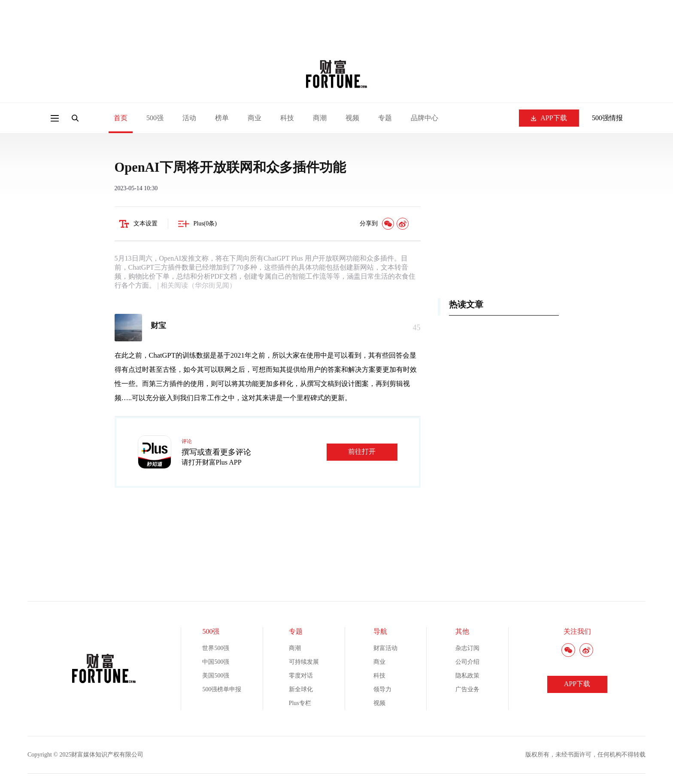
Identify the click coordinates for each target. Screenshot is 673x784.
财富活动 (385, 648)
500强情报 (607, 118)
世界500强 (216, 648)
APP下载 (549, 118)
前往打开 (362, 451)
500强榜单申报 (222, 689)
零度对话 (301, 676)
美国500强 (216, 676)
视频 (352, 118)
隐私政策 (467, 676)
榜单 (222, 118)
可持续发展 (304, 662)
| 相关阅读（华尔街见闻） (196, 285)
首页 (121, 118)
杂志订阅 (467, 648)
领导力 (382, 689)
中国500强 (216, 662)
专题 (385, 118)
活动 (189, 118)
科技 (287, 118)
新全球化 (301, 689)
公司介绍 (467, 662)
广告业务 (467, 689)
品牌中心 (424, 118)
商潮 (320, 118)
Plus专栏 (300, 703)
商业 (255, 118)
